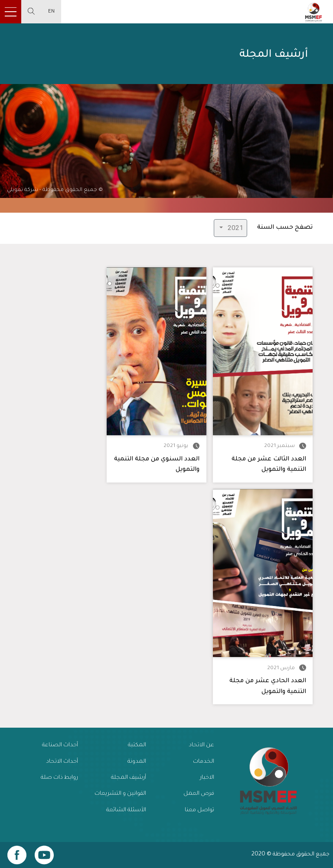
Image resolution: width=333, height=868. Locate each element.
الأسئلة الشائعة (126, 810)
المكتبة (137, 745)
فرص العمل (199, 794)
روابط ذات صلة (59, 778)
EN (51, 12)
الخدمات (204, 762)
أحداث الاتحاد (62, 762)
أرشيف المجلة (129, 778)
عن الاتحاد (201, 745)
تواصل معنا (199, 810)
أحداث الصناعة (60, 745)
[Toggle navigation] (11, 12)
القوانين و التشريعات (120, 794)
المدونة (137, 762)
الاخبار (207, 778)
